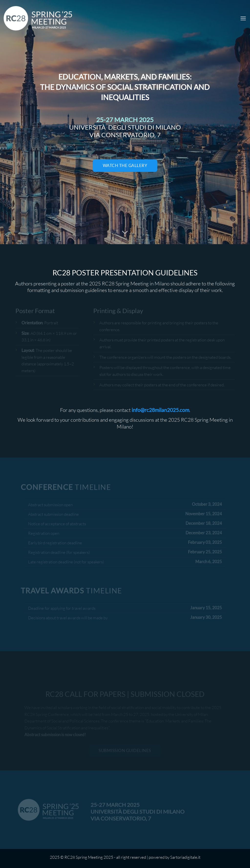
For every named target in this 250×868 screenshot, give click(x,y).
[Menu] (243, 18)
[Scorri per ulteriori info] (125, 233)
